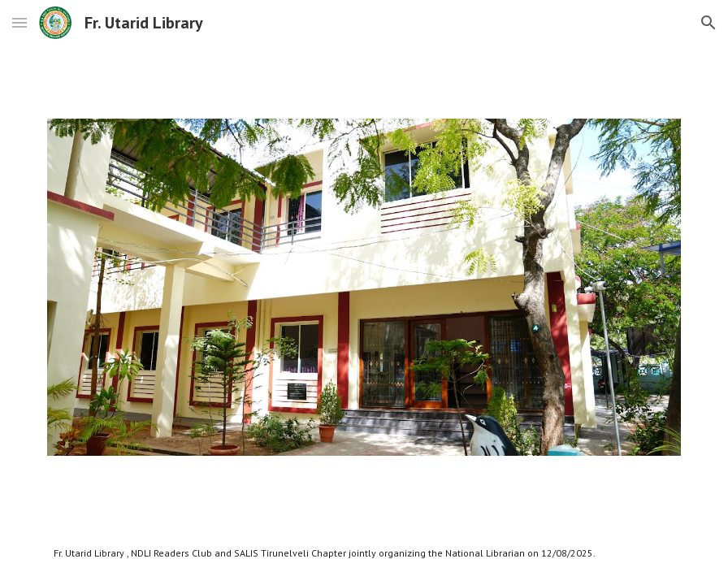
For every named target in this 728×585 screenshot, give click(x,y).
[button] (19, 22)
